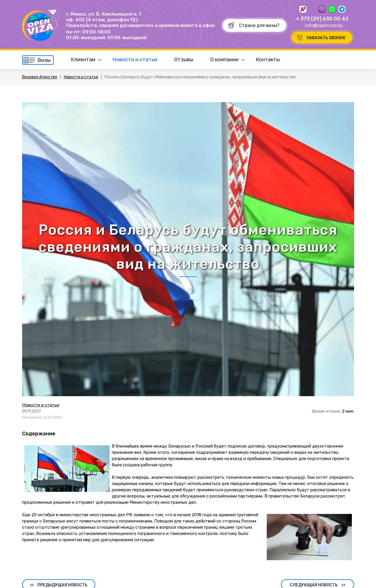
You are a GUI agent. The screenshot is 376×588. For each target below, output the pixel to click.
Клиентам (83, 60)
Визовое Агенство (40, 77)
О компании (224, 60)
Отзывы (184, 60)
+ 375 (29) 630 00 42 (322, 19)
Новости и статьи (135, 60)
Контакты (268, 60)
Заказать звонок (326, 38)
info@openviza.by (324, 25)
